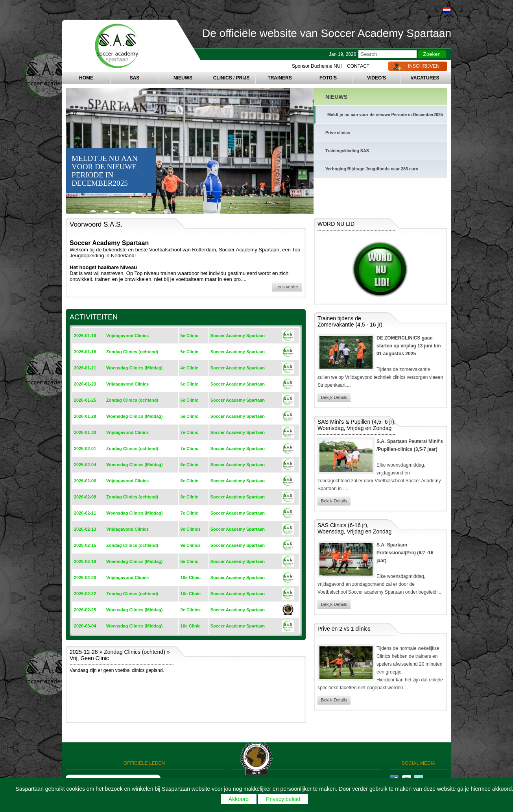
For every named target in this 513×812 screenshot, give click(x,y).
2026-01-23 (85, 384)
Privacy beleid (283, 799)
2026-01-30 (85, 432)
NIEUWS (183, 78)
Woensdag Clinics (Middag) (134, 368)
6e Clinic (189, 384)
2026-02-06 (85, 481)
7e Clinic (189, 432)
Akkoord (239, 799)
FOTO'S (328, 78)
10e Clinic (191, 578)
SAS (135, 78)
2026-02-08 (85, 497)
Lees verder (287, 287)
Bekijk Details (334, 397)
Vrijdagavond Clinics (127, 336)
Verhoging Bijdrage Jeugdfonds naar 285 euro (372, 169)
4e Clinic (189, 368)
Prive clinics (338, 133)
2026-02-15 (85, 545)
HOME (86, 78)
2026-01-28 (85, 416)
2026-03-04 (85, 626)
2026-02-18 (85, 561)
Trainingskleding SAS (347, 151)
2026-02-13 (85, 529)
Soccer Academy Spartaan (238, 336)
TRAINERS (280, 78)
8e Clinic (189, 481)
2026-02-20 (85, 578)
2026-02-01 (85, 448)
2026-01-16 (85, 336)
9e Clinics (191, 529)
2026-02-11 (85, 513)
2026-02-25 (85, 610)
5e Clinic (189, 336)
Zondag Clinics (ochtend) (132, 352)
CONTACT (358, 66)
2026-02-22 (85, 594)
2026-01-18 (85, 352)
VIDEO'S (376, 78)
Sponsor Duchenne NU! (317, 66)
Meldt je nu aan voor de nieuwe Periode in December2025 (385, 114)
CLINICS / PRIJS (232, 78)
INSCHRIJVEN (424, 66)
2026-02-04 (85, 465)
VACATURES (425, 78)
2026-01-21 (85, 368)
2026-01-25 (85, 400)
